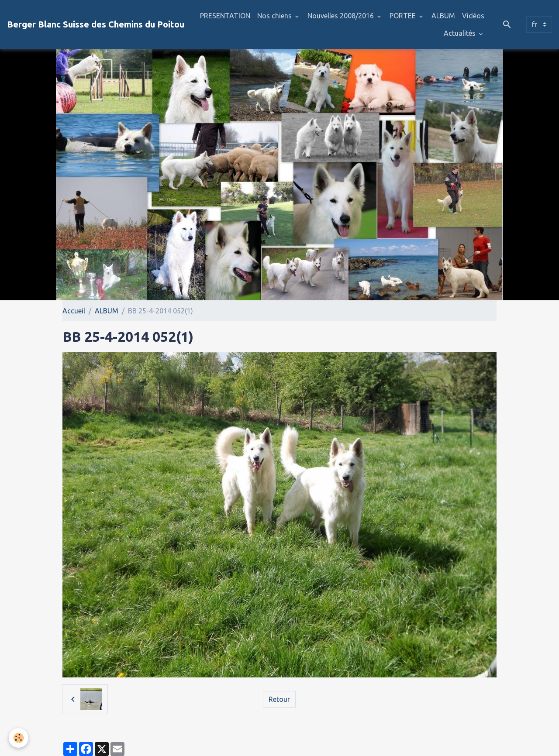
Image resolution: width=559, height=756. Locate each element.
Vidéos (473, 16)
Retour (279, 699)
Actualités (461, 33)
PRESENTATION (225, 16)
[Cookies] (19, 738)
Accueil (74, 311)
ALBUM (443, 16)
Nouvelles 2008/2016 (342, 16)
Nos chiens (275, 16)
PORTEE (404, 16)
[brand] (96, 24)
